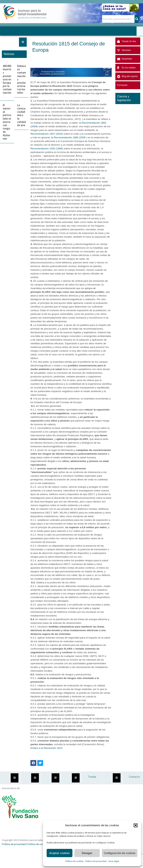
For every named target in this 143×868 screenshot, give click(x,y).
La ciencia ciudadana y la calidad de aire (21, 115)
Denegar (87, 853)
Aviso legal (114, 861)
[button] (136, 825)
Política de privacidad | (15, 844)
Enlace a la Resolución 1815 (46, 748)
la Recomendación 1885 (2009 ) (69, 137)
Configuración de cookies (120, 853)
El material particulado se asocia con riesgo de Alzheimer (7, 122)
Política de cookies (74, 861)
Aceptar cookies (60, 853)
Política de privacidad (96, 861)
